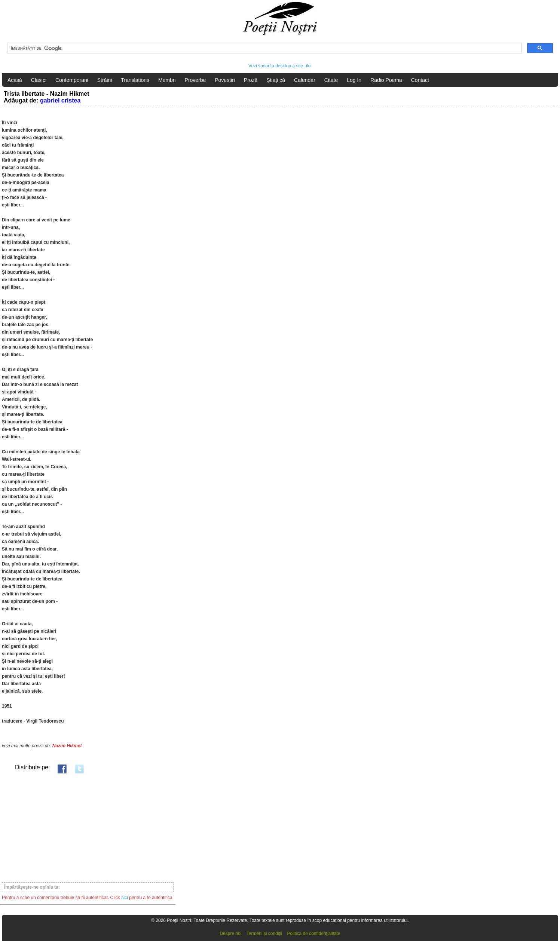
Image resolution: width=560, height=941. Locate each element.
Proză (251, 80)
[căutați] (264, 48)
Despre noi (230, 934)
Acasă (15, 80)
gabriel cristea (60, 100)
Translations (135, 80)
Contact (420, 80)
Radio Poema (386, 80)
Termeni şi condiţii (264, 934)
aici (125, 898)
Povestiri (225, 80)
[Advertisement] (88, 828)
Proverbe (195, 80)
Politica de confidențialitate (314, 934)
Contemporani (72, 80)
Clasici (39, 80)
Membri (167, 80)
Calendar (305, 80)
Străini (105, 80)
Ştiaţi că (276, 80)
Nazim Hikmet (67, 746)
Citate (331, 80)
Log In (354, 80)
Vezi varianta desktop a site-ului (280, 66)
